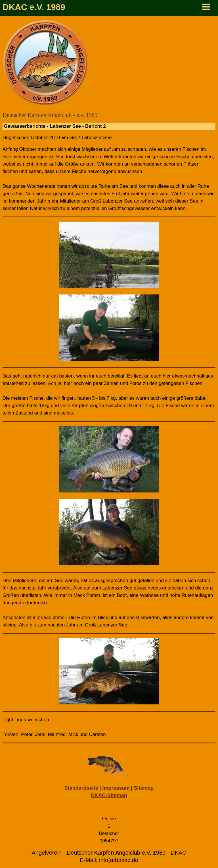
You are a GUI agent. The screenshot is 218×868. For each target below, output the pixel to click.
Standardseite (81, 788)
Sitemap (144, 788)
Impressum (116, 788)
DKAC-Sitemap (109, 795)
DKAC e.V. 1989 (34, 7)
